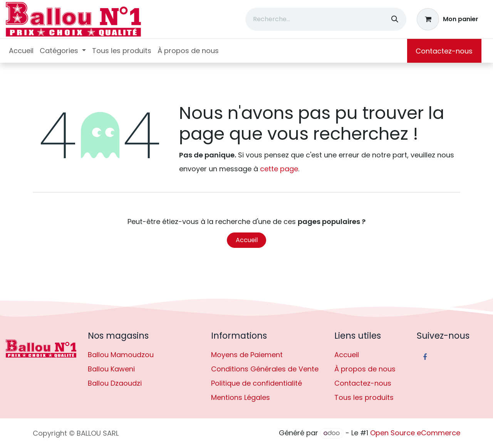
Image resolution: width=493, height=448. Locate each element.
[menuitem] (21, 51)
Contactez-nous (444, 51)
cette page (279, 169)
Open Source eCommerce (415, 433)
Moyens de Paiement (247, 355)
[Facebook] (425, 357)
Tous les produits (364, 397)
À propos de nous (365, 369)
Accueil (247, 240)
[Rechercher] (395, 19)
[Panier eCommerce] (448, 19)
